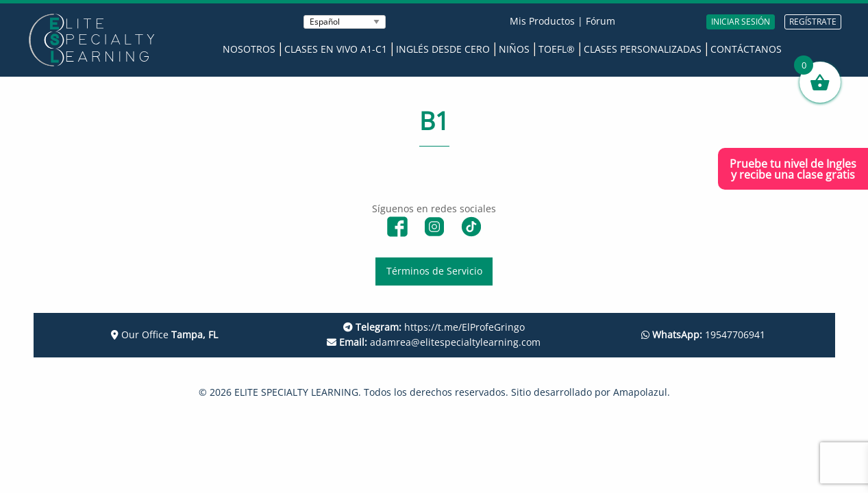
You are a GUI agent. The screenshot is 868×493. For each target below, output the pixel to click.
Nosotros (249, 49)
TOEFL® (557, 49)
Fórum (600, 21)
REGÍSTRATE (813, 22)
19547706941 (703, 334)
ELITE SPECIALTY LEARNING (296, 392)
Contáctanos (746, 49)
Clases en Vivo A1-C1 (336, 49)
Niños (514, 49)
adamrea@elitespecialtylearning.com (434, 342)
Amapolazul (640, 392)
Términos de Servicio (434, 271)
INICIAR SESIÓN (741, 22)
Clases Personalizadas (643, 49)
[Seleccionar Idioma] (345, 22)
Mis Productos (542, 21)
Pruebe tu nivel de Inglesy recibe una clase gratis (793, 169)
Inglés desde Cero (443, 49)
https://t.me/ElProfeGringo (434, 327)
